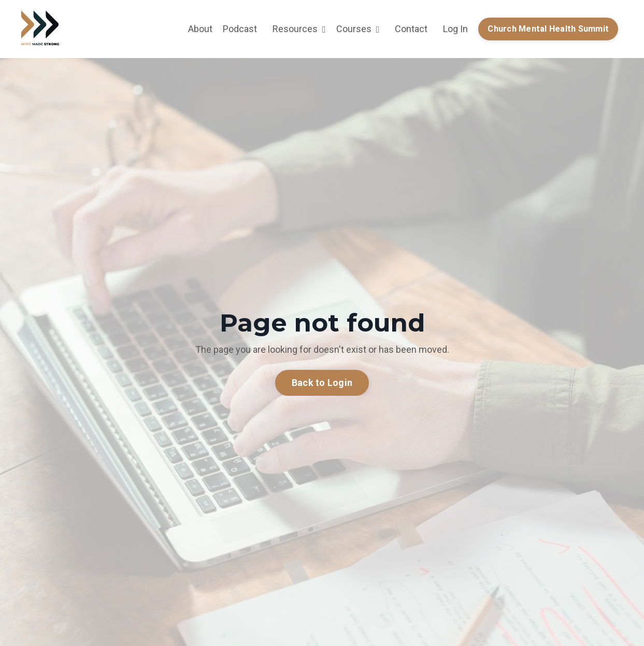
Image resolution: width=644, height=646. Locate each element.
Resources (299, 29)
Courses (358, 29)
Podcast (240, 29)
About (200, 29)
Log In (455, 29)
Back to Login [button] (322, 383)
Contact (411, 29)
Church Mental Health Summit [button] (548, 29)
